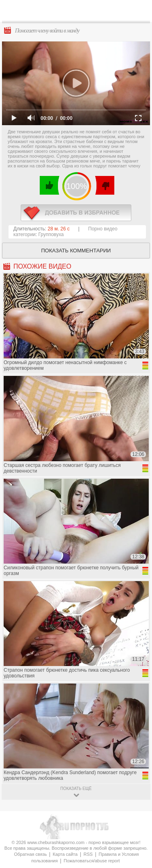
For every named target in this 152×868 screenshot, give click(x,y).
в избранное (76, 213)
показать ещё (76, 789)
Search (139, 11)
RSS (88, 854)
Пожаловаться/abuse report (92, 861)
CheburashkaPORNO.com (78, 13)
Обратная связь (30, 854)
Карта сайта (65, 854)
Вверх (136, 814)
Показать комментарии (76, 251)
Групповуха (51, 234)
